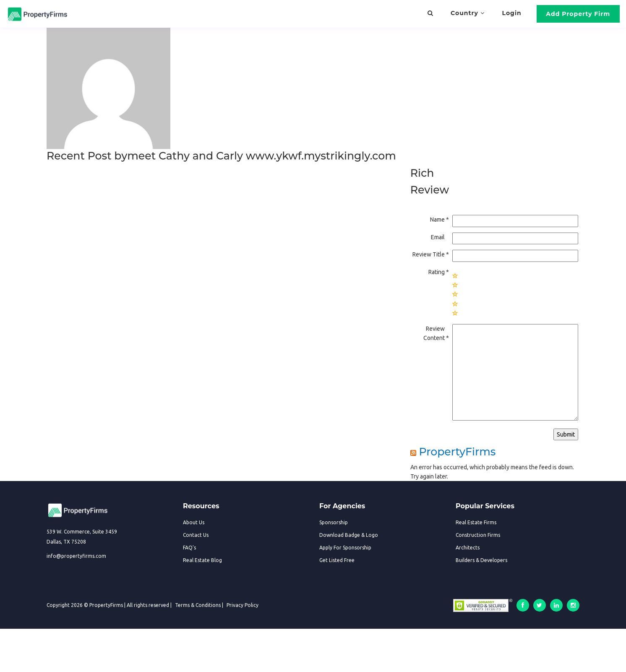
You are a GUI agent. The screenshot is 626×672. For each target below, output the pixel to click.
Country (468, 13)
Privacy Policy (243, 605)
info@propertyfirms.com (76, 556)
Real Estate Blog (202, 560)
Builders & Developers (481, 560)
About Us (194, 522)
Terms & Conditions (198, 605)
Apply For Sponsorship (345, 548)
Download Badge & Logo (349, 535)
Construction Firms (478, 535)
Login (512, 13)
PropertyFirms (457, 452)
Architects (468, 548)
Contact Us (196, 535)
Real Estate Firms (476, 522)
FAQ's (189, 548)
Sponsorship (334, 522)
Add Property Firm (578, 14)
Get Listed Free (337, 560)
